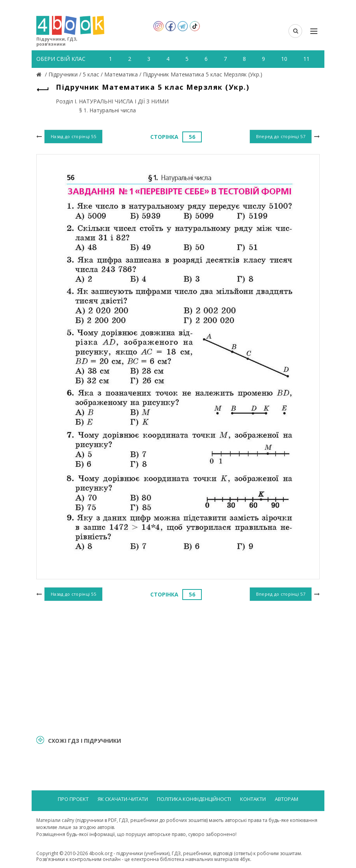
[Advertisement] (178, 667)
